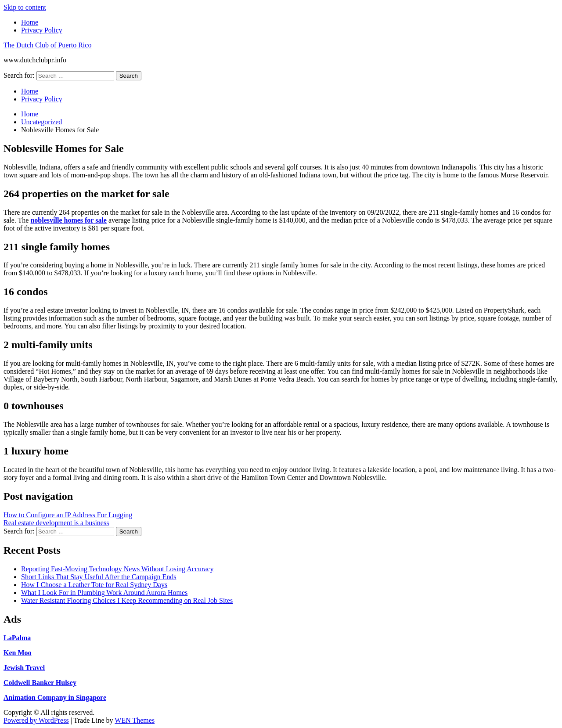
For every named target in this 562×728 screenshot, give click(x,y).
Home (30, 22)
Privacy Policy (42, 30)
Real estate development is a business (56, 523)
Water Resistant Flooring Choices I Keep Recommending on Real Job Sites (127, 600)
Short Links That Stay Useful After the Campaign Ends (99, 577)
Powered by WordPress (36, 720)
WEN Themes (135, 720)
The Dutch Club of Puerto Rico (47, 45)
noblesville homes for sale (68, 220)
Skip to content (25, 7)
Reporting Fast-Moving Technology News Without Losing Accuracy (117, 569)
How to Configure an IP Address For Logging (68, 515)
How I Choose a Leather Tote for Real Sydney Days (94, 585)
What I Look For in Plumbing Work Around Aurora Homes (104, 593)
